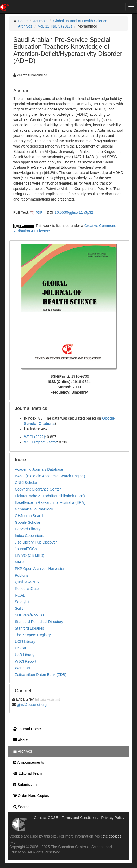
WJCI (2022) (35, 437)
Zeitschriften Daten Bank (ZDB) (41, 675)
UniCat (21, 648)
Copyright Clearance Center (38, 489)
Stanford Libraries (30, 628)
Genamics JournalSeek (34, 509)
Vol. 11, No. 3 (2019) (55, 26)
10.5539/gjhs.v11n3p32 (74, 212)
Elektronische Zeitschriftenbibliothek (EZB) (50, 496)
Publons (22, 575)
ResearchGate (27, 589)
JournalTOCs (26, 549)
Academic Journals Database (39, 469)
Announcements (27, 762)
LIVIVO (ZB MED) (30, 555)
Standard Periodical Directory (39, 622)
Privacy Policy (113, 818)
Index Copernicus (29, 536)
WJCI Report (25, 661)
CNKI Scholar (26, 483)
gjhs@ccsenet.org (32, 705)
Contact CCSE (46, 818)
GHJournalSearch (30, 516)
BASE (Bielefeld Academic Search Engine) (50, 476)
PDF (39, 213)
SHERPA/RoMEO (29, 615)
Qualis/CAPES (27, 582)
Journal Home (26, 729)
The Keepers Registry (33, 635)
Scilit (19, 608)
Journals (40, 21)
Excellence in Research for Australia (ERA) (50, 502)
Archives (25, 26)
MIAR (19, 562)
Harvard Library (28, 529)
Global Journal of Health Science (80, 21)
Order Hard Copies (30, 796)
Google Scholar (28, 522)
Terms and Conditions (80, 818)
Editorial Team (26, 773)
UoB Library (25, 655)
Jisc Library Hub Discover (36, 542)
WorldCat (23, 668)
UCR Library (25, 642)
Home (23, 21)
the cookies (112, 836)
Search (20, 807)
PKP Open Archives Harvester (40, 569)
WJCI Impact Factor (41, 442)
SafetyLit (22, 602)
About (19, 740)
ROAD (20, 595)
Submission (24, 785)
